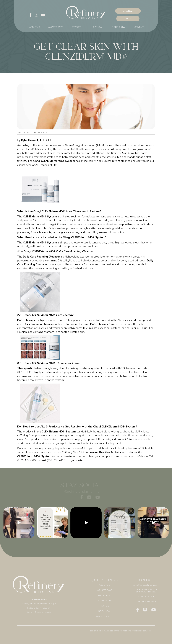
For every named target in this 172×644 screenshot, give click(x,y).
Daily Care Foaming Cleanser (41, 257)
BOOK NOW (105, 610)
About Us (34, 28)
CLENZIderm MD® (29, 456)
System (46, 456)
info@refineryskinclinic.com (146, 585)
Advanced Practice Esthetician (105, 452)
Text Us (130, 19)
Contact (139, 28)
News (34, 133)
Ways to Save (55, 28)
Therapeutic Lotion (30, 368)
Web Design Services (141, 630)
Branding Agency (122, 630)
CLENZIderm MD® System (58, 161)
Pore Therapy (26, 320)
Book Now (130, 11)
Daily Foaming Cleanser (39, 324)
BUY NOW (97, 28)
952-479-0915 (146, 596)
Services (76, 28)
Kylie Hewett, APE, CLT (36, 140)
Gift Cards (105, 595)
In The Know (118, 28)
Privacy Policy (105, 615)
